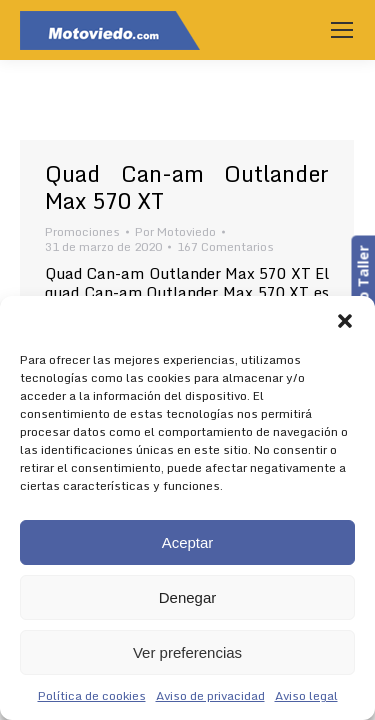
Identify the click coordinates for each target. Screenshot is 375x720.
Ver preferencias (187, 652)
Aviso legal (306, 695)
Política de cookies (92, 695)
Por (175, 231)
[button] (345, 321)
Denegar (188, 597)
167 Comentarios (225, 246)
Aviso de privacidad (210, 695)
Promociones (82, 231)
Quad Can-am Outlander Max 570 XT (187, 187)
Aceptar (188, 542)
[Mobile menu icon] (342, 30)
